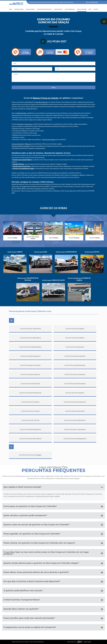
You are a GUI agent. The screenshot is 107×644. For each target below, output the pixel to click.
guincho (21, 124)
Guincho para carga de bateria (22, 160)
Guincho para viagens (49, 140)
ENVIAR (53, 87)
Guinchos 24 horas (42, 102)
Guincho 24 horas (18, 164)
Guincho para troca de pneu (21, 166)
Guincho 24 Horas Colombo (20, 146)
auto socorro (29, 124)
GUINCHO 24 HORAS (53, 208)
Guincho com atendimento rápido (23, 168)
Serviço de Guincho (18, 144)
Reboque (28, 144)
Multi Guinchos (22, 113)
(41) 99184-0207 (93, 2)
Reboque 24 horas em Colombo (45, 98)
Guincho (27, 642)
